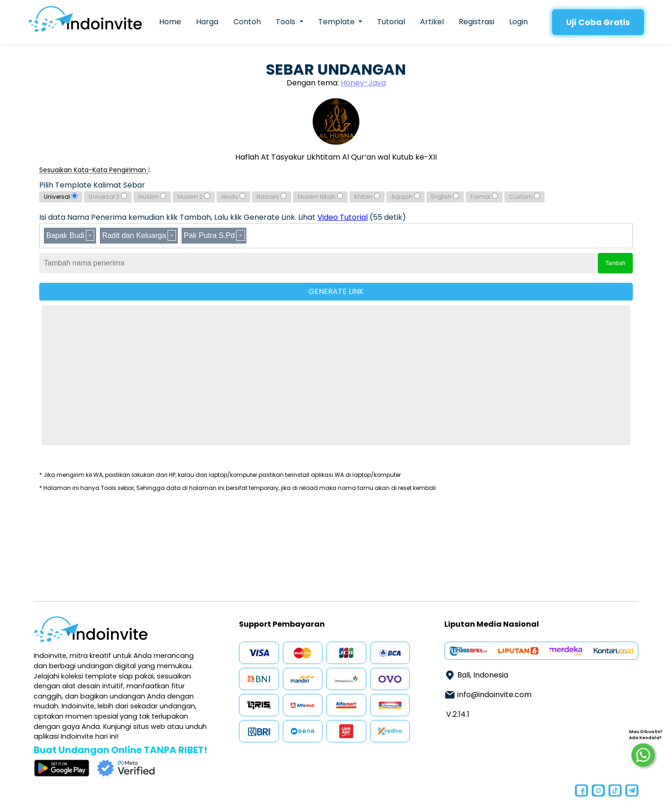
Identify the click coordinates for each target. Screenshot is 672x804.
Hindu (233, 197)
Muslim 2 (194, 197)
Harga (207, 22)
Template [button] (337, 22)
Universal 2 (108, 197)
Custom (525, 197)
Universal (61, 197)
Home (170, 22)
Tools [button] (287, 22)
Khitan (367, 197)
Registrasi (476, 22)
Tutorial (391, 22)
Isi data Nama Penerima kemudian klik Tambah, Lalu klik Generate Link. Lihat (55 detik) (223, 217)
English (445, 197)
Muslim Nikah (320, 197)
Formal (484, 197)
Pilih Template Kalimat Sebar (92, 185)
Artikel (432, 22)
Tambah (615, 263)
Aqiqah (406, 197)
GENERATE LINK (336, 291)
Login (518, 22)
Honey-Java (363, 83)
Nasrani (272, 197)
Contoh (247, 22)
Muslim (152, 197)
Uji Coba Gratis (598, 22)
